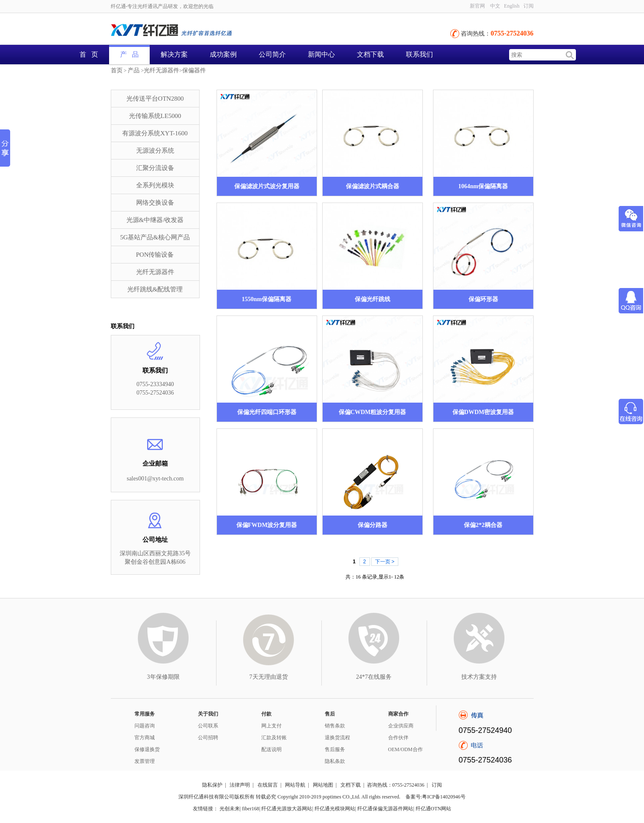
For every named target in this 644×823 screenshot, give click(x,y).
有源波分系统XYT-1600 (155, 133)
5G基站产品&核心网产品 (155, 237)
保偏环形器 (483, 299)
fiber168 (251, 809)
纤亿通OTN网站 (434, 809)
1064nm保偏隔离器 (483, 186)
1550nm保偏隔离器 (267, 299)
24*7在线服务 (374, 677)
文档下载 (370, 54)
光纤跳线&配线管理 (155, 289)
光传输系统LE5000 (155, 116)
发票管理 (145, 761)
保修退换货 (147, 749)
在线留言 (268, 785)
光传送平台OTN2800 (155, 99)
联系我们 (419, 54)
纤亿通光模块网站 (335, 809)
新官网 (477, 6)
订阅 (529, 6)
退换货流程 (337, 738)
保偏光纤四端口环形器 (267, 412)
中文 (495, 6)
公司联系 (208, 726)
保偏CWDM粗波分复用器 (372, 412)
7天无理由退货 (269, 677)
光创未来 (230, 809)
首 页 (89, 54)
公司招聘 (208, 738)
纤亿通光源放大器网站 (287, 809)
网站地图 (323, 785)
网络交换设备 (155, 203)
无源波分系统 (155, 151)
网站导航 (295, 785)
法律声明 (240, 785)
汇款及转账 (274, 738)
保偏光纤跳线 (373, 299)
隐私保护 (212, 785)
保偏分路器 (373, 525)
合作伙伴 (398, 738)
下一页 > (385, 562)
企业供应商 (401, 726)
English (512, 6)
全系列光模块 (155, 185)
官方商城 (145, 738)
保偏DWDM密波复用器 (483, 412)
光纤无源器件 (162, 70)
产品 (134, 70)
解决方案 (174, 54)
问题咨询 (145, 726)
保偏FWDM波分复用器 (267, 525)
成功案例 (223, 54)
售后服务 (335, 749)
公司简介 (272, 54)
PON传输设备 (155, 255)
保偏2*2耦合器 (483, 525)
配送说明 (271, 749)
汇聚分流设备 (155, 168)
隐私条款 (335, 761)
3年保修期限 (163, 677)
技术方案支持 (479, 677)
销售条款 (335, 726)
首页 (117, 70)
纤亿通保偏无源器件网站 (385, 809)
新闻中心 (321, 54)
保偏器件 (194, 70)
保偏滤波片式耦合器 (373, 186)
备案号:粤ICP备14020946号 (436, 797)
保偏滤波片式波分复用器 (267, 186)
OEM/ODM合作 (406, 749)
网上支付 (271, 726)
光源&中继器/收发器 (155, 220)
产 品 (129, 54)
